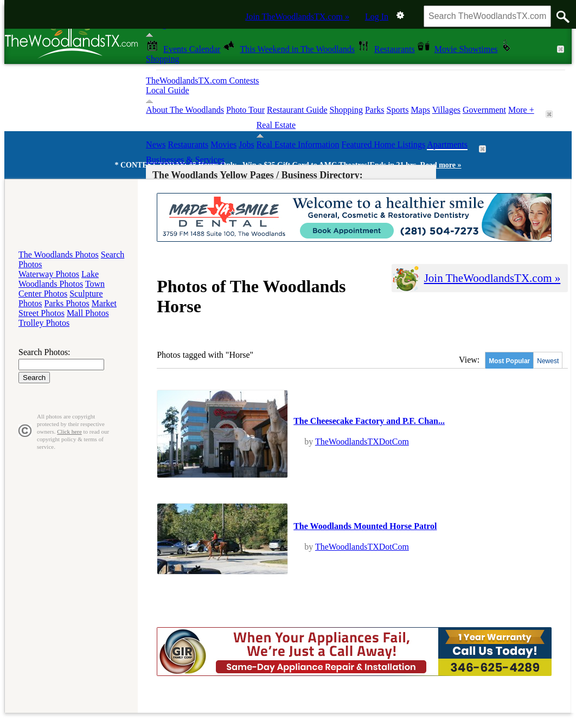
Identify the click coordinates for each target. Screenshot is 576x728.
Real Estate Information (298, 144)
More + (521, 110)
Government (484, 110)
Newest (548, 361)
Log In (377, 17)
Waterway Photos (49, 274)
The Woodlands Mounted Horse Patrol (365, 526)
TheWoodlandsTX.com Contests (202, 80)
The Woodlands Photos (59, 255)
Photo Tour (245, 110)
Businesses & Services (185, 160)
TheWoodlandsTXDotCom (362, 442)
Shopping (346, 110)
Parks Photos (67, 303)
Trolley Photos (44, 323)
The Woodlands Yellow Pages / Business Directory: (258, 175)
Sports (397, 110)
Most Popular (509, 361)
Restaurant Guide (297, 110)
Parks (375, 110)
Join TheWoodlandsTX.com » (297, 17)
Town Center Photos (62, 289)
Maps (420, 110)
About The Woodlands (185, 110)
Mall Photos (88, 313)
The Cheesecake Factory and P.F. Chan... (369, 421)
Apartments (447, 144)
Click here (69, 431)
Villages (446, 110)
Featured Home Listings (384, 144)
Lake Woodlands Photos (59, 279)
